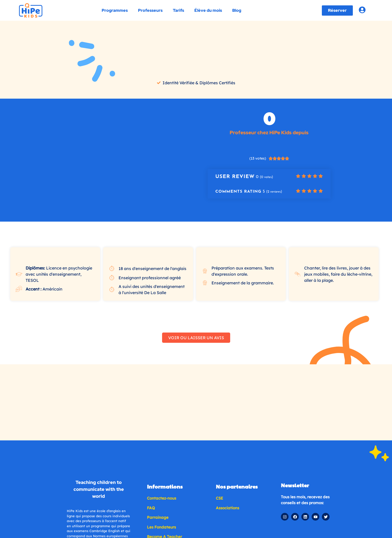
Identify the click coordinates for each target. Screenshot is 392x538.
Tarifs (178, 10)
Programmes (115, 10)
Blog (237, 10)
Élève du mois (208, 10)
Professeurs (150, 10)
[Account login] (362, 10)
